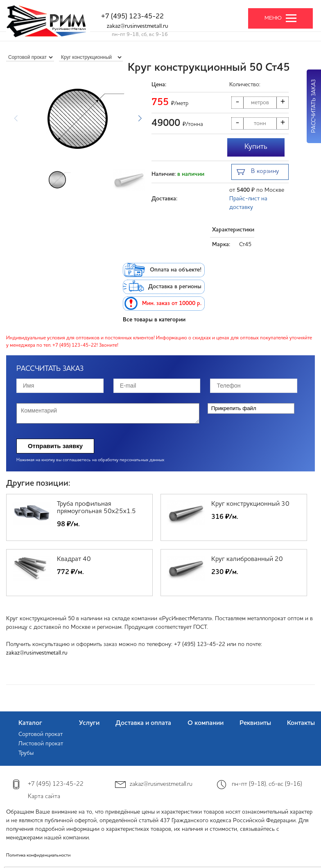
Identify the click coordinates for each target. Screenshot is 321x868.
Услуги (89, 723)
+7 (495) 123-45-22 (132, 17)
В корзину (258, 172)
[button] (140, 119)
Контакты (301, 723)
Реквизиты (255, 723)
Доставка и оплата (143, 723)
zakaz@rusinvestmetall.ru (138, 26)
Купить (256, 147)
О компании (206, 723)
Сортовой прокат (41, 734)
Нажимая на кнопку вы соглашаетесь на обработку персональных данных (90, 460)
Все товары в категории (154, 320)
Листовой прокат (41, 744)
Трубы (26, 753)
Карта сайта (44, 797)
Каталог (30, 723)
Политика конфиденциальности (38, 856)
